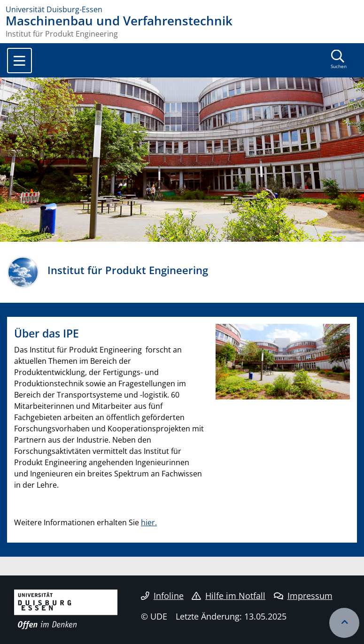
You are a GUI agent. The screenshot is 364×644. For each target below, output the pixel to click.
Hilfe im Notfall (228, 596)
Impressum (303, 596)
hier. (149, 522)
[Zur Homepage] (182, 9)
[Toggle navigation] (19, 61)
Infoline (162, 596)
